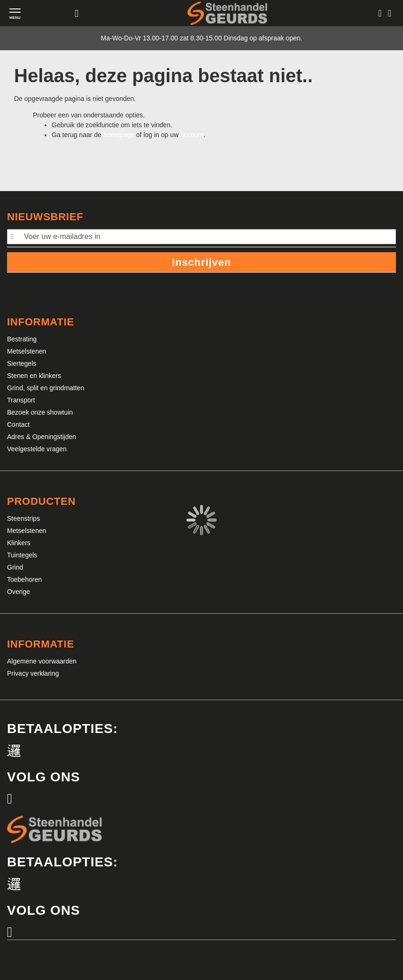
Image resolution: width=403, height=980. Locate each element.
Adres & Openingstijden (42, 437)
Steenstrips (23, 518)
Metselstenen (27, 351)
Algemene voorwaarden (42, 661)
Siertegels (22, 363)
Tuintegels (22, 555)
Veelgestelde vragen (37, 449)
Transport (21, 400)
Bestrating (22, 339)
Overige (19, 592)
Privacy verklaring (33, 673)
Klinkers (19, 543)
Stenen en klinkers (34, 376)
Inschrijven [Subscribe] (201, 262)
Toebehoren (24, 579)
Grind (15, 567)
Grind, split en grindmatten (46, 388)
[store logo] (227, 13)
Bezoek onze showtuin (40, 412)
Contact (18, 424)
